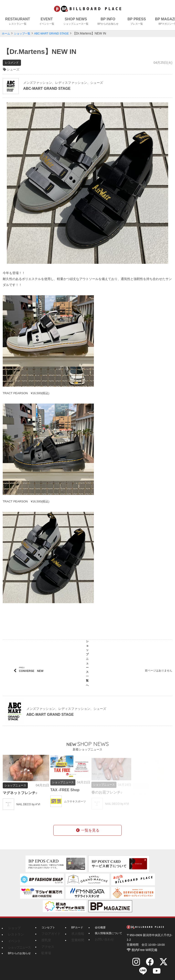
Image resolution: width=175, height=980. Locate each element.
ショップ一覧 (25, 33)
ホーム (7, 33)
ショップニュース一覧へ (87, 662)
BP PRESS (137, 22)
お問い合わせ (99, 935)
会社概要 (97, 923)
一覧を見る (87, 825)
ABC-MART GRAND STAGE (58, 33)
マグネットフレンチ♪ (22, 792)
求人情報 (74, 929)
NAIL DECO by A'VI (30, 803)
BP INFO (108, 22)
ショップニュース (18, 940)
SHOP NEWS (76, 22)
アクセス (47, 940)
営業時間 (74, 935)
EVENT (47, 22)
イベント (13, 935)
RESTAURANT (18, 22)
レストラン (15, 929)
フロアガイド (50, 929)
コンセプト (48, 923)
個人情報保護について (105, 929)
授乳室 (46, 935)
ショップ (13, 923)
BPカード (75, 923)
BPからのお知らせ (19, 946)
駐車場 (46, 946)
